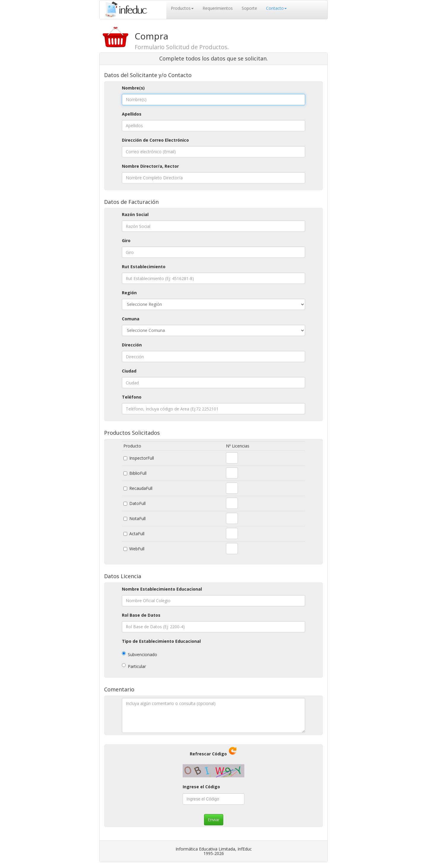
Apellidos (132, 114)
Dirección (132, 345)
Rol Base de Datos (141, 615)
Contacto (276, 8)
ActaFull (137, 534)
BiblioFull (138, 473)
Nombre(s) (133, 88)
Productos (182, 8)
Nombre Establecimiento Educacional (162, 589)
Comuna (131, 319)
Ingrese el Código (201, 787)
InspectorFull (142, 458)
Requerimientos (218, 8)
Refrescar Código (208, 754)
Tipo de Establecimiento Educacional (161, 641)
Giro (126, 240)
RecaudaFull (141, 488)
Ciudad (129, 371)
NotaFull (137, 518)
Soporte (249, 8)
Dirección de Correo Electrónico (155, 140)
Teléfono (132, 397)
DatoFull (137, 503)
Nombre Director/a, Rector (150, 166)
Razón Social (135, 214)
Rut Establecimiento (144, 267)
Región (129, 293)
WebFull (137, 549)
